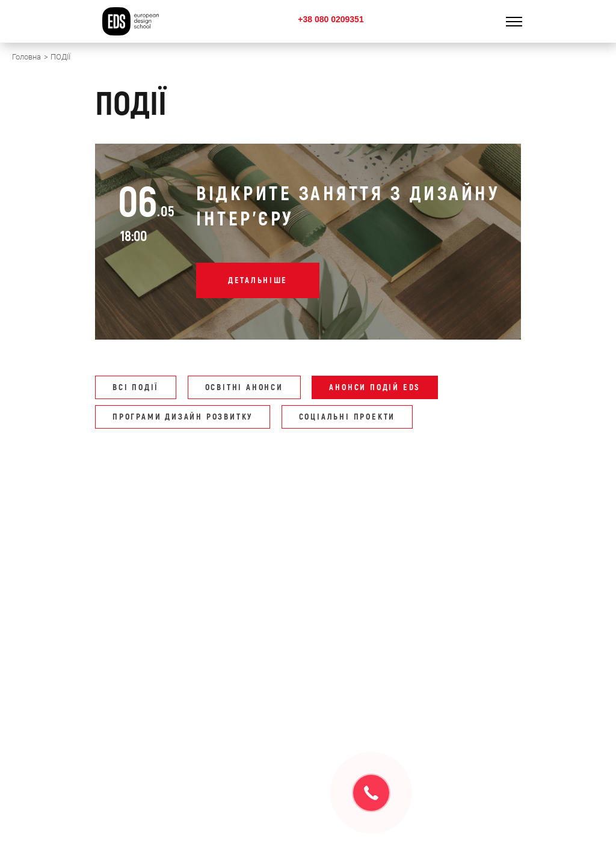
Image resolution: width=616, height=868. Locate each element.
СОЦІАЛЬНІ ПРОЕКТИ (347, 417)
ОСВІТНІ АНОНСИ (244, 387)
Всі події (136, 387)
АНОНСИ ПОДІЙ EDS (375, 387)
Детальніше (258, 280)
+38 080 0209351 (331, 19)
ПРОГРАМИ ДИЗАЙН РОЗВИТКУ (183, 417)
